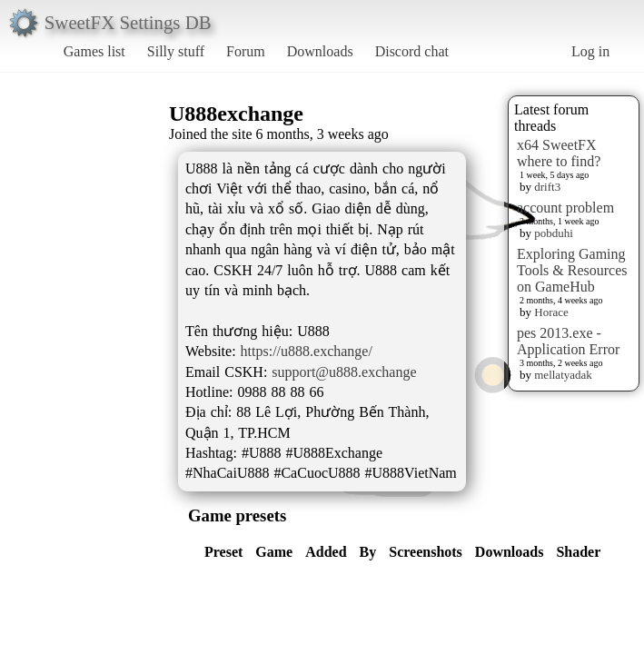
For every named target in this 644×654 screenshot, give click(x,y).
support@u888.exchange (344, 372)
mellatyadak (563, 375)
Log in (590, 51)
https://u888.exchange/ (307, 351)
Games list (94, 51)
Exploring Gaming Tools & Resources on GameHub (572, 270)
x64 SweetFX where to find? (559, 153)
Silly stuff (176, 51)
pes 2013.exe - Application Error (568, 341)
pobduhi (554, 233)
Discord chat (412, 51)
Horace (551, 312)
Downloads (320, 51)
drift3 (547, 187)
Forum (246, 51)
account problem (565, 208)
